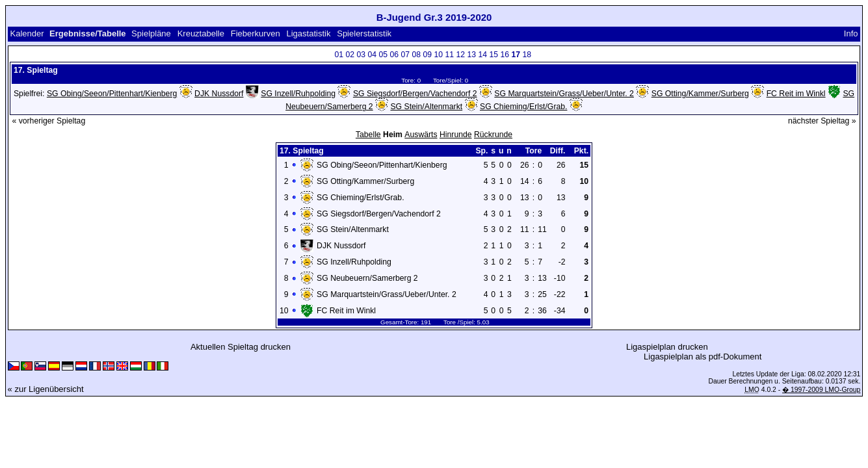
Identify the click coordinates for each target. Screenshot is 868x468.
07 (406, 55)
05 (384, 55)
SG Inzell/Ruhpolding (298, 94)
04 (373, 55)
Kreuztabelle (201, 33)
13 (472, 55)
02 (350, 55)
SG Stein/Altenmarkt (426, 107)
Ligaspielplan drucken (667, 347)
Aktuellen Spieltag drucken (241, 347)
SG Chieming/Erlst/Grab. (523, 107)
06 (395, 55)
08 (417, 55)
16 (505, 55)
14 (483, 55)
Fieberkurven (256, 33)
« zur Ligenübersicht (46, 389)
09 (428, 55)
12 (461, 55)
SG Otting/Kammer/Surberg (700, 94)
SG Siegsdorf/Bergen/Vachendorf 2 (415, 94)
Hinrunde (456, 135)
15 (494, 55)
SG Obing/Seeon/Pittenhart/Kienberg (112, 94)
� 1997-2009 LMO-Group (821, 390)
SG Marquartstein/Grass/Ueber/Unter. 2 (564, 94)
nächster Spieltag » (822, 121)
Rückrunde (493, 135)
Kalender (27, 33)
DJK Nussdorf (219, 94)
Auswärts (421, 135)
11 (450, 55)
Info (851, 33)
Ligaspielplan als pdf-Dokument (703, 357)
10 (439, 55)
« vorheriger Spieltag (48, 121)
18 (527, 55)
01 (339, 55)
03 (362, 55)
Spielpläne (151, 33)
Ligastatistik (308, 33)
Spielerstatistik (364, 33)
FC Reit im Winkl (796, 94)
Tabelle (368, 135)
